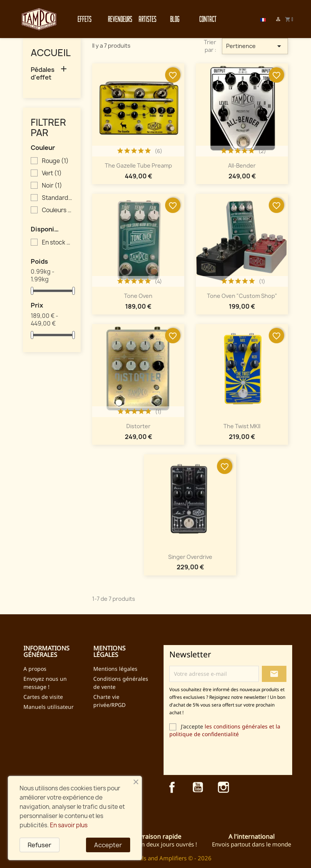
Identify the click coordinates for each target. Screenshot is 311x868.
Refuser (40, 845)
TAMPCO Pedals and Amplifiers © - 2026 (158, 858)
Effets (84, 19)
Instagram (223, 787)
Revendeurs (115, 19)
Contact (207, 19)
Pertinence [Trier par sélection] (255, 46)
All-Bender (242, 165)
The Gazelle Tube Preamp (138, 165)
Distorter (138, 426)
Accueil (51, 53)
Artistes (146, 19)
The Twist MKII (242, 426)
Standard (57, 198)
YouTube (198, 787)
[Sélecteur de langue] (263, 19)
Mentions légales (115, 669)
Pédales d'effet (43, 74)
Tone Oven (138, 296)
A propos (35, 669)
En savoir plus (69, 825)
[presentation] (233, 756)
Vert (52, 173)
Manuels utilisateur (49, 707)
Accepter (108, 845)
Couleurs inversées (57, 210)
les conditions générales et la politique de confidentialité (225, 730)
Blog (175, 19)
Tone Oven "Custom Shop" (242, 296)
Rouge (55, 161)
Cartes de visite (43, 697)
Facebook (172, 787)
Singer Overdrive (190, 557)
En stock (57, 243)
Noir (52, 186)
